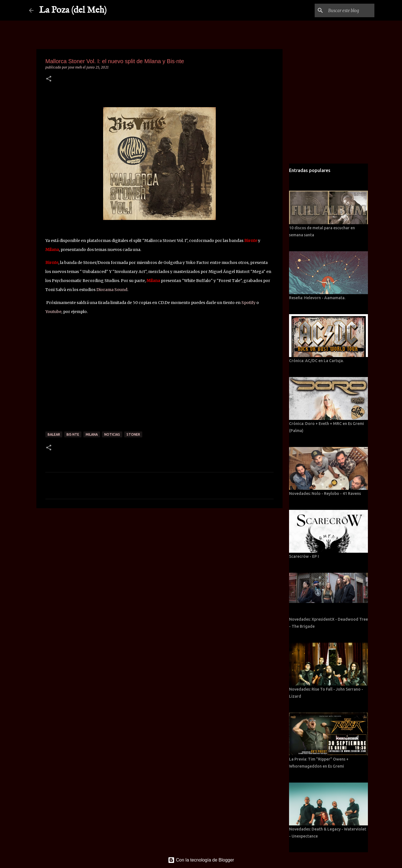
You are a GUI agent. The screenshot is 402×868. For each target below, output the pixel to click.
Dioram (104, 290)
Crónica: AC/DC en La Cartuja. (316, 361)
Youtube (53, 312)
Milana (92, 434)
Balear (54, 434)
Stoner (133, 434)
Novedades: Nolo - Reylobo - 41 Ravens (325, 494)
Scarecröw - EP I (304, 556)
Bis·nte (73, 434)
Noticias (112, 434)
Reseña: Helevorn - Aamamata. (317, 298)
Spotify (249, 303)
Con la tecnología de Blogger (201, 860)
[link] (119, 290)
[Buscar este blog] (345, 10)
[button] (49, 79)
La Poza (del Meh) (73, 10)
